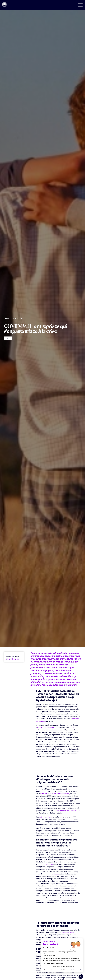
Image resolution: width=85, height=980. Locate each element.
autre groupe (68, 898)
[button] (80, 5)
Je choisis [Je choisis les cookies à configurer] (62, 970)
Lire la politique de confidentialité (53, 963)
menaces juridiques (51, 874)
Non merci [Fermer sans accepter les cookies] (48, 970)
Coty (74, 728)
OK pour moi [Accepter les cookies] (76, 970)
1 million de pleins (68, 932)
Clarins (56, 728)
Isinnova (50, 864)
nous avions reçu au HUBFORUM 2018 (55, 794)
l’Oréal (50, 728)
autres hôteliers (45, 817)
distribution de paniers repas (69, 811)
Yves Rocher (42, 728)
